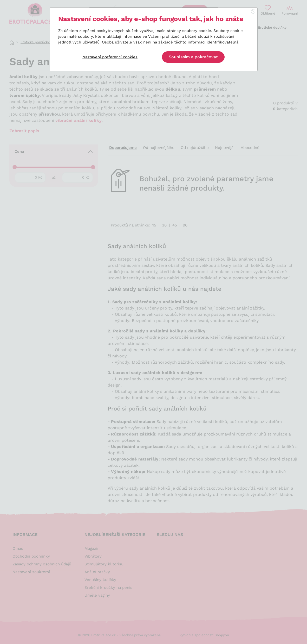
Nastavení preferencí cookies (110, 57)
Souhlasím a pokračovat (193, 57)
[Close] (253, 12)
